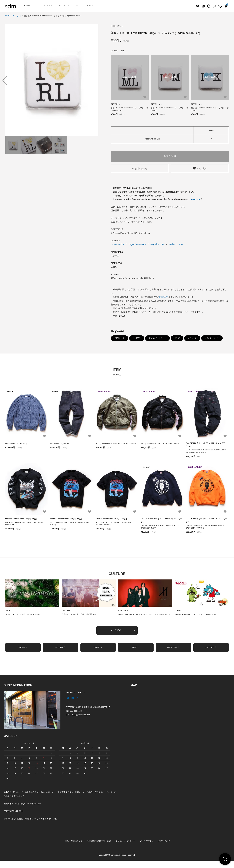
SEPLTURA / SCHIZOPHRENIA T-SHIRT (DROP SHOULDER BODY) (115, 526)
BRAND (29, 6)
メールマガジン (147, 848)
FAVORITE (90, 6)
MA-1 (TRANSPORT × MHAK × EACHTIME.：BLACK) (159, 446)
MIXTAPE (164, 298)
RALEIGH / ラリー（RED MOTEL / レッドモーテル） (207, 446)
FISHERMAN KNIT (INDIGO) (17, 445)
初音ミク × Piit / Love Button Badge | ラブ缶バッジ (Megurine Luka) (129, 110)
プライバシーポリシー (125, 848)
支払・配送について (74, 848)
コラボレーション (212, 339)
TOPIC (8, 614)
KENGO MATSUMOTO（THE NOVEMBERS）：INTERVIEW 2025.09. (143, 619)
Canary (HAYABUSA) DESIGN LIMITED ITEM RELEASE (197, 618)
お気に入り (200, 169)
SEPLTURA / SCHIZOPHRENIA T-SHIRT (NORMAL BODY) (71, 526)
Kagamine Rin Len (137, 245)
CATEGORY (46, 6)
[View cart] (226, 6)
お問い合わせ (140, 169)
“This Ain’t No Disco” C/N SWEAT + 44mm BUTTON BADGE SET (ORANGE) (206, 529)
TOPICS (23, 654)
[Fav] (215, 6)
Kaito (182, 245)
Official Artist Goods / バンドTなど (22, 521)
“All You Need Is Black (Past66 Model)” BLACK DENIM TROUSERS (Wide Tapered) (204, 453)
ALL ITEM (137, 339)
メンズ (177, 339)
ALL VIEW (123, 637)
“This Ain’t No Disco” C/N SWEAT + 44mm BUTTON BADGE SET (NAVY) (161, 529)
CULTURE (64, 6)
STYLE (78, 6)
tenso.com (196, 200)
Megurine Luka (157, 245)
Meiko (172, 245)
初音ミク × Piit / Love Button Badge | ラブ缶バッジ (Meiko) (169, 110)
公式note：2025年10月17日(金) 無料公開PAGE (81, 618)
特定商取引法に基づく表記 (99, 848)
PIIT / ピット (18, 16)
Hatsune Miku (117, 245)
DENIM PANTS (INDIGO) (61, 445)
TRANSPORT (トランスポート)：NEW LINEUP (24, 618)
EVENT (98, 654)
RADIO (136, 654)
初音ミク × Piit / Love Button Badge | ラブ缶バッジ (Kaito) (210, 110)
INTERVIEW (124, 614)
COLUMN (66, 614)
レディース (192, 339)
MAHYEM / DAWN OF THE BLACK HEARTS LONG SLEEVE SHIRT (26, 526)
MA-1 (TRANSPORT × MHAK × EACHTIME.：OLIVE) (114, 446)
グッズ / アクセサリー (157, 339)
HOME (8, 16)
